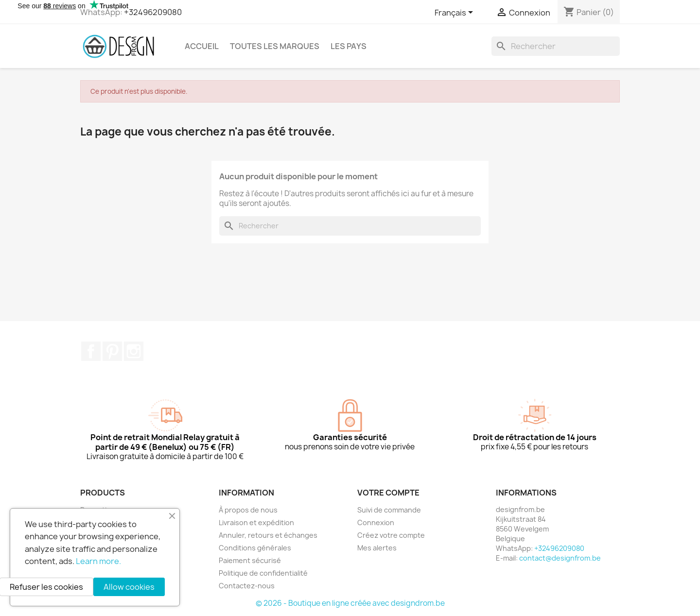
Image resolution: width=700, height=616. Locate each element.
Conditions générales (255, 548)
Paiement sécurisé (250, 560)
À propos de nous (248, 510)
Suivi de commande (389, 510)
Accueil (202, 46)
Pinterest (112, 351)
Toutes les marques (275, 46)
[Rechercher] (556, 46)
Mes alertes (377, 548)
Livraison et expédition (256, 522)
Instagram (134, 351)
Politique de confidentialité (263, 573)
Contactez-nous (247, 586)
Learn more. (98, 561)
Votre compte (388, 493)
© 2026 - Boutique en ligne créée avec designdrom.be (350, 603)
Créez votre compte (391, 535)
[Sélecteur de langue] (455, 13)
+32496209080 (153, 12)
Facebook (91, 351)
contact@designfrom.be (560, 558)
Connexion (376, 522)
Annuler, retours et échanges (268, 535)
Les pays (349, 46)
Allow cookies (129, 587)
